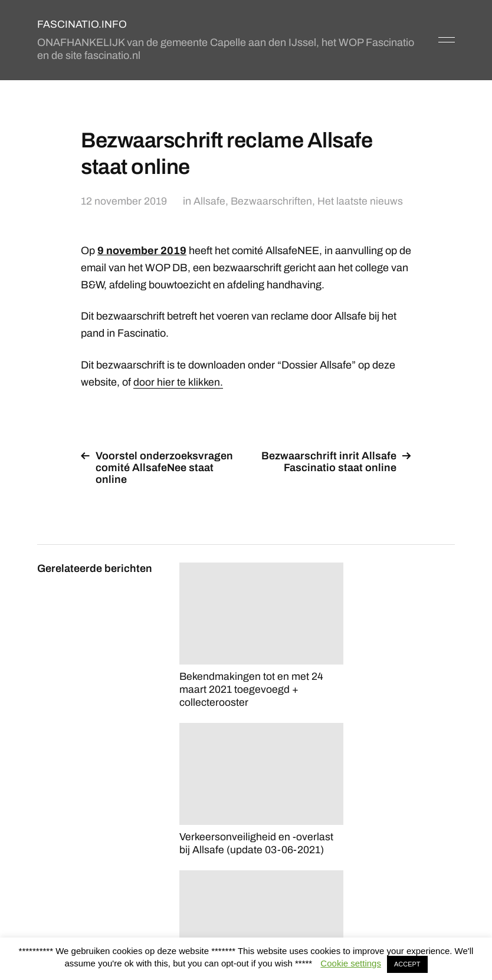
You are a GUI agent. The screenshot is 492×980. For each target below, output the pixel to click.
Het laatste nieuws (361, 201)
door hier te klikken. (178, 382)
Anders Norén (426, 928)
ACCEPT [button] (407, 964)
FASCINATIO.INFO (82, 24)
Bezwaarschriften (272, 201)
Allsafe (209, 201)
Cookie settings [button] (351, 963)
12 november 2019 (124, 201)
